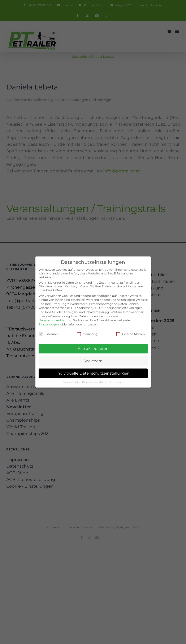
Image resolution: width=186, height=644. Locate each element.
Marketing (87, 333)
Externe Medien (130, 333)
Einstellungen (49, 324)
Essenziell (49, 333)
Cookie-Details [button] (71, 382)
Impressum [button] (117, 382)
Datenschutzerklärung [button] (95, 382)
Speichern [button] (93, 360)
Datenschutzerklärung (55, 320)
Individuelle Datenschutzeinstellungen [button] (93, 373)
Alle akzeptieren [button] (93, 348)
